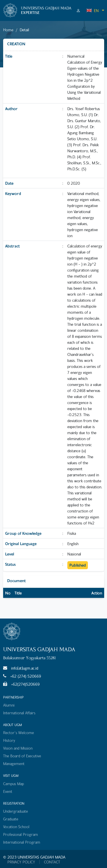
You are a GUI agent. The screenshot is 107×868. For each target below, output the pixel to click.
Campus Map (14, 784)
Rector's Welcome (19, 733)
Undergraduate (16, 811)
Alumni (9, 705)
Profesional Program (21, 834)
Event (8, 791)
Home (8, 30)
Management (14, 763)
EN (92, 10)
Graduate (11, 819)
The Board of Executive (22, 756)
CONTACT (52, 862)
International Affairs (19, 713)
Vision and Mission (18, 748)
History (9, 740)
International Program (22, 842)
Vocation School (16, 827)
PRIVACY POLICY (21, 862)
